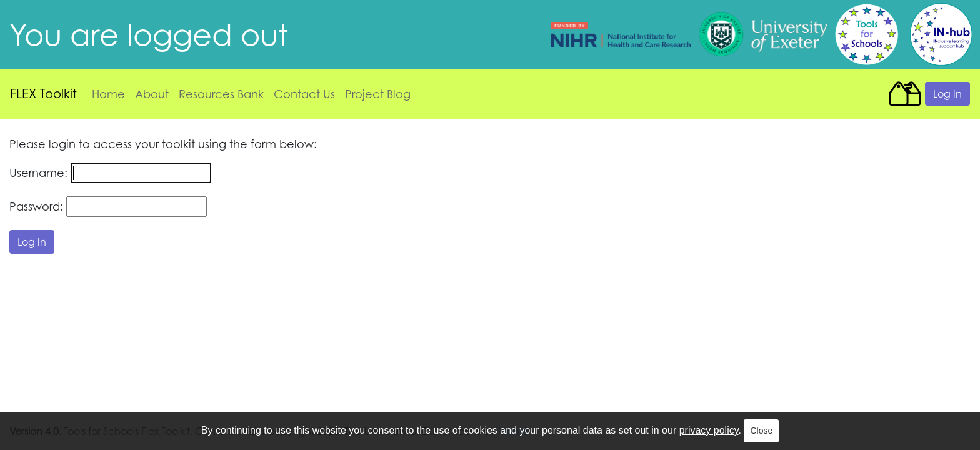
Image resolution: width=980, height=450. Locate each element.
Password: (36, 206)
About (152, 94)
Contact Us (304, 94)
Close (761, 431)
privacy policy (709, 430)
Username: (38, 172)
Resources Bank (221, 94)
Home (108, 94)
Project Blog (378, 94)
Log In (947, 94)
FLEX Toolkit (43, 93)
